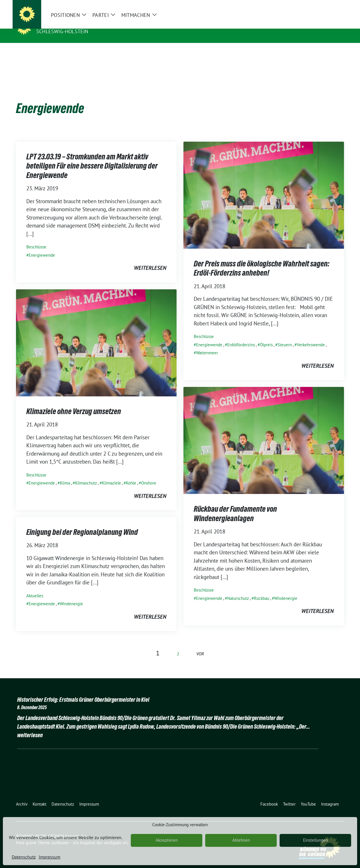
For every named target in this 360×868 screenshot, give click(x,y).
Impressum (50, 857)
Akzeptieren (167, 840)
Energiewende (42, 246)
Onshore (149, 474)
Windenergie (286, 589)
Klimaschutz (86, 474)
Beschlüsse (36, 238)
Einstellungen (316, 840)
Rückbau (262, 589)
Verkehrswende (311, 336)
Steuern (285, 336)
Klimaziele (111, 474)
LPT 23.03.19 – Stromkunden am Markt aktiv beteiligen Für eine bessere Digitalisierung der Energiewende (92, 157)
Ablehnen (241, 840)
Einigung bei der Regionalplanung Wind (82, 523)
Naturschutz (238, 589)
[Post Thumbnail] (264, 186)
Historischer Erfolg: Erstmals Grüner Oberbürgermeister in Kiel (83, 691)
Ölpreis (266, 336)
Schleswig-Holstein (62, 31)
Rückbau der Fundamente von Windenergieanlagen (235, 505)
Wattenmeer (207, 344)
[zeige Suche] (334, 6)
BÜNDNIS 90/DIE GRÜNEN (72, 23)
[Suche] (326, 6)
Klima (65, 474)
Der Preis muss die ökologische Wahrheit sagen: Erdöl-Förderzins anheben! (262, 259)
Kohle (131, 474)
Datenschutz (24, 857)
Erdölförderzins (241, 336)
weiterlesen (150, 259)
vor (200, 645)
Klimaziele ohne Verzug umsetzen (74, 402)
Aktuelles (35, 587)
